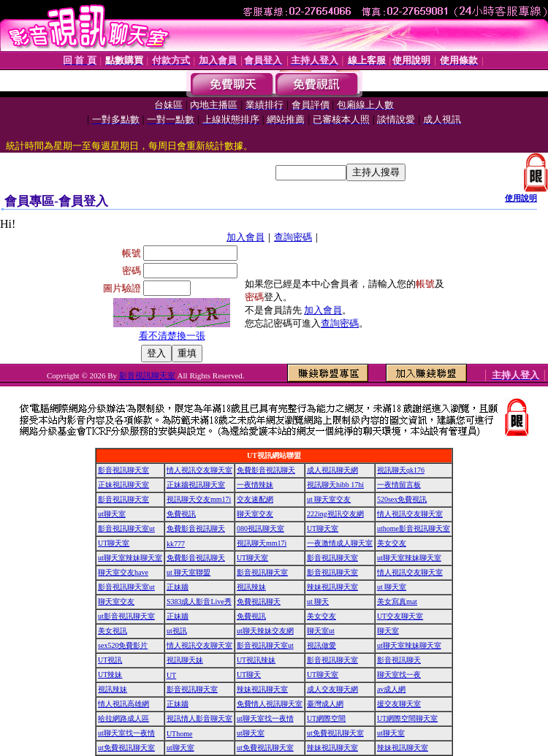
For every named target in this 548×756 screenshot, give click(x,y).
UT (171, 675)
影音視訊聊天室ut (126, 528)
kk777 (176, 544)
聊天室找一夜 (399, 675)
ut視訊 (177, 631)
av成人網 (391, 689)
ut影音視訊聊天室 (126, 616)
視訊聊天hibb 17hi (335, 485)
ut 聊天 (318, 602)
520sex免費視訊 (402, 499)
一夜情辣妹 (255, 485)
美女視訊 (113, 631)
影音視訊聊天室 (147, 375)
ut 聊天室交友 (329, 499)
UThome (180, 734)
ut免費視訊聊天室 (335, 733)
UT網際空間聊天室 (407, 718)
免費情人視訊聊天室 (270, 704)
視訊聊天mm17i (262, 543)
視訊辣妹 (251, 587)
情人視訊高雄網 (123, 704)
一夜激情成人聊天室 (340, 543)
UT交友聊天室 (400, 616)
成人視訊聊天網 (332, 470)
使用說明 (521, 198)
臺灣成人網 (325, 704)
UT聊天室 (323, 528)
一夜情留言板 (399, 485)
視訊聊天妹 (185, 660)
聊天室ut (321, 631)
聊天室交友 (255, 514)
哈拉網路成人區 (123, 718)
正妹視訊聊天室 (123, 485)
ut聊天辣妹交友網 (265, 631)
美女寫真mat (397, 602)
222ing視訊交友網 (335, 514)
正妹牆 (178, 587)
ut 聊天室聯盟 (189, 572)
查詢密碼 (293, 237)
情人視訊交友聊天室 (199, 470)
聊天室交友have (123, 572)
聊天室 (388, 631)
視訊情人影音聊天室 (199, 718)
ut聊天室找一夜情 (265, 718)
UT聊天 (249, 675)
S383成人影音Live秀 (199, 602)
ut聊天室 (112, 514)
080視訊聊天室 (260, 528)
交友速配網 (255, 499)
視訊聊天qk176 (401, 470)
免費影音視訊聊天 (266, 470)
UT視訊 (110, 660)
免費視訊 (181, 514)
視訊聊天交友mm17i (199, 499)
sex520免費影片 (123, 645)
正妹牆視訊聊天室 (196, 485)
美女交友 (392, 543)
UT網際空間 (326, 718)
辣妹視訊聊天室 (332, 587)
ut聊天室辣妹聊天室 (130, 558)
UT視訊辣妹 (256, 660)
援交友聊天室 (399, 704)
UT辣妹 (110, 675)
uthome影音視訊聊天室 (414, 528)
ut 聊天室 (392, 587)
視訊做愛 (321, 645)
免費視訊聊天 (259, 602)
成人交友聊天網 (332, 689)
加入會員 (246, 237)
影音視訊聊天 (399, 660)
